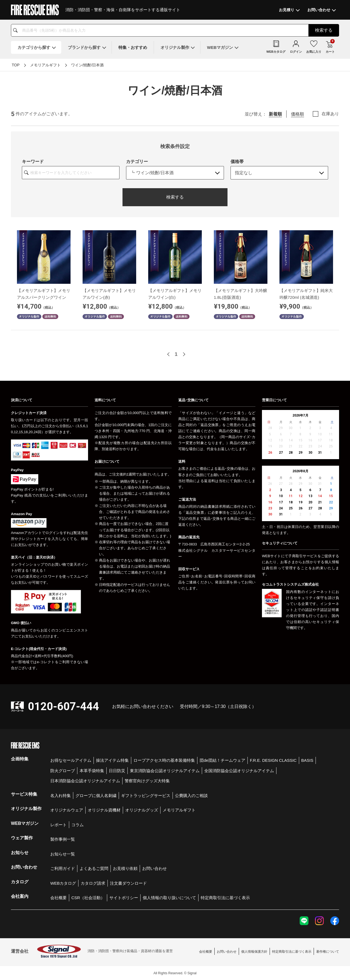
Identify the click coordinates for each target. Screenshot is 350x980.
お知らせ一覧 (63, 854)
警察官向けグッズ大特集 (147, 781)
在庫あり (330, 114)
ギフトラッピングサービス (146, 795)
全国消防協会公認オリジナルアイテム (239, 771)
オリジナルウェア (67, 810)
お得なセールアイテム (71, 760)
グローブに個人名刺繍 (96, 795)
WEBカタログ (63, 883)
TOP (16, 65)
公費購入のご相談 (191, 795)
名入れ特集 (61, 795)
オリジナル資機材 (104, 810)
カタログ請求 (93, 883)
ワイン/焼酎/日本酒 (87, 65)
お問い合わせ (154, 868)
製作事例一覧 (63, 839)
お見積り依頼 (125, 868)
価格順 (297, 114)
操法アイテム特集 (112, 760)
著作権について (328, 952)
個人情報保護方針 (254, 952)
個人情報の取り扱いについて (169, 898)
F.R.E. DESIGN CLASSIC (273, 760)
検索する (175, 197)
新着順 (275, 114)
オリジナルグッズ (142, 810)
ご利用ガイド (63, 868)
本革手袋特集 (92, 771)
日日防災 (117, 771)
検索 (324, 30)
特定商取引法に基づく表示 (225, 898)
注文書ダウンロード (128, 883)
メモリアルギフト (45, 65)
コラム (78, 825)
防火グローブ (63, 771)
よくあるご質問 (94, 868)
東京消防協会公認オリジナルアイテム (165, 771)
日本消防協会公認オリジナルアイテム (85, 781)
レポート (59, 825)
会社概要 (59, 898)
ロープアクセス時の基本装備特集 (164, 760)
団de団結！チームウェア (222, 760)
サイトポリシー (124, 898)
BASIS (307, 760)
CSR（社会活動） (88, 898)
